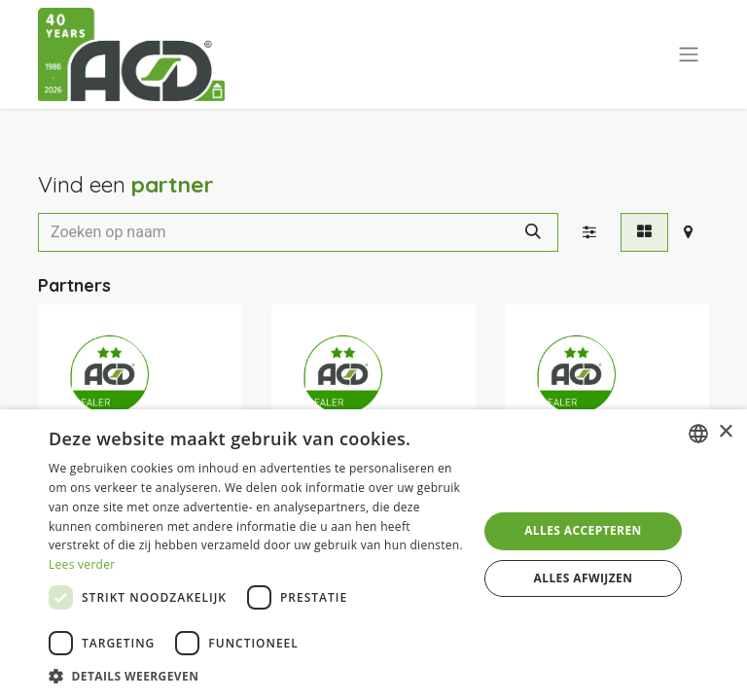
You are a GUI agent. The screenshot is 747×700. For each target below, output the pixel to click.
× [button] (725, 432)
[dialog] (373, 555)
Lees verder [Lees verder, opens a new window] (82, 564)
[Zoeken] (533, 232)
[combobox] (698, 434)
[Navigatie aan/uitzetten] (689, 55)
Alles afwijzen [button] (584, 578)
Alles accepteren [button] (583, 530)
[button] (257, 676)
